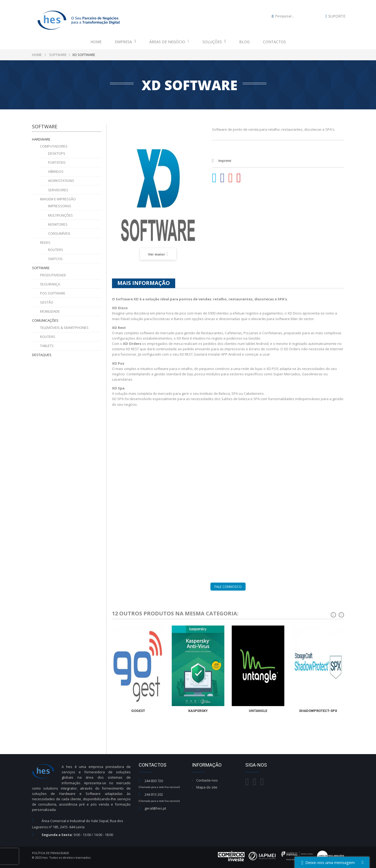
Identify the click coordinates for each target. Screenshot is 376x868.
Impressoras (60, 206)
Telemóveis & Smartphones (64, 328)
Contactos (274, 42)
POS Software (53, 293)
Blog (244, 42)
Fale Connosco (228, 587)
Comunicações (45, 320)
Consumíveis (59, 233)
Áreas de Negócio (169, 42)
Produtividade (53, 275)
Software (41, 268)
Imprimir (225, 161)
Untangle (258, 711)
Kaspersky (198, 711)
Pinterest (239, 178)
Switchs (55, 259)
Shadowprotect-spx (318, 711)
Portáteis (57, 162)
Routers (56, 250)
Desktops (57, 153)
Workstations (61, 181)
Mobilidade (50, 311)
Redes (45, 242)
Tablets (47, 346)
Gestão (47, 302)
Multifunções (60, 215)
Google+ (231, 178)
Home (96, 42)
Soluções (214, 42)
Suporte (337, 16)
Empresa (125, 42)
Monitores (58, 224)
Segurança (50, 284)
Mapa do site (207, 787)
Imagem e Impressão (58, 199)
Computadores (54, 146)
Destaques (42, 355)
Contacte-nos (207, 780)
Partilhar (223, 178)
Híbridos (56, 172)
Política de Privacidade (51, 853)
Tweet (214, 178)
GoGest (138, 711)
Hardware (41, 139)
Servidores (58, 190)
